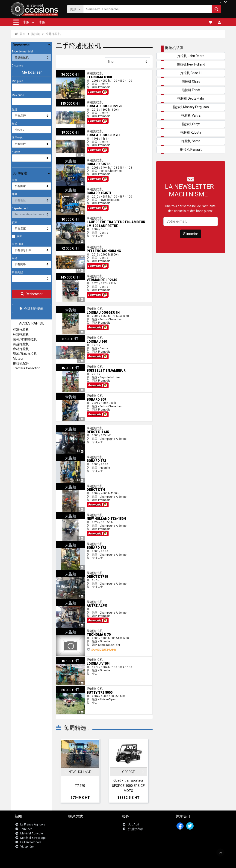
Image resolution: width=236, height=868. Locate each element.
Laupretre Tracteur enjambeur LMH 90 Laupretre (86, 217)
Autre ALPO (63, 601)
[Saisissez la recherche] (147, 9)
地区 (15, 194)
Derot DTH (62, 485)
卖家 (15, 222)
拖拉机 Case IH (191, 73)
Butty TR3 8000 (66, 687)
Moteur (18, 359)
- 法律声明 (112, 862)
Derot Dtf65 (63, 572)
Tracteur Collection (27, 368)
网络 (15, 258)
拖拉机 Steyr (191, 124)
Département (20, 208)
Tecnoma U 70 (65, 630)
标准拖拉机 (21, 330)
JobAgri (134, 825)
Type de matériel (22, 52)
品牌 (15, 109)
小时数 (16, 152)
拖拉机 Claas (191, 81)
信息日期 (17, 244)
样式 (15, 124)
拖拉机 (36, 34)
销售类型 (17, 272)
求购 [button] (26, 22)
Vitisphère (27, 847)
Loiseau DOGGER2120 (70, 101)
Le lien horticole (31, 842)
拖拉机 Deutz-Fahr (191, 98)
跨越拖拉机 (53, 34)
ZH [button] (222, 2)
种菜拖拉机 (21, 334)
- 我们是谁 (163, 862)
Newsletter (78, 829)
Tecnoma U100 (66, 72)
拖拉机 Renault (191, 149)
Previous (65, 772)
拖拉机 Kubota (191, 132)
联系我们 (77, 825)
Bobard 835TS (65, 159)
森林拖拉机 (21, 349)
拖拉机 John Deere (191, 56)
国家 (15, 180)
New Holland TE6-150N (70, 514)
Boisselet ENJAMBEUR (71, 365)
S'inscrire (191, 234)
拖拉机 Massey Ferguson (191, 107)
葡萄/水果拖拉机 (25, 339)
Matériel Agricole (32, 833)
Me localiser (32, 72)
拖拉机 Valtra (191, 115)
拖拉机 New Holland (191, 64)
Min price (18, 81)
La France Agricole (33, 825)
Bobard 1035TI (65, 188)
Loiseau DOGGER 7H (69, 130)
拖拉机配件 (21, 363)
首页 (20, 34)
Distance (18, 66)
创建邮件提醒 (31, 308)
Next (143, 772)
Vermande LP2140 (68, 275)
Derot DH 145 (64, 427)
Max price (18, 95)
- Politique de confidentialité (137, 862)
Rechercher (32, 294)
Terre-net (26, 829)
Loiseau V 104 (65, 658)
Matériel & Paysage (33, 838)
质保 (19, 236)
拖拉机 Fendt (191, 90)
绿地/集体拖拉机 (25, 354)
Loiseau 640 (64, 336)
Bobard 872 (63, 456)
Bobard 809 (63, 394)
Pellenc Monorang (68, 246)
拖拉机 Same (191, 141)
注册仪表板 (136, 829)
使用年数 (17, 138)
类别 (75, 9)
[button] (16, 22)
